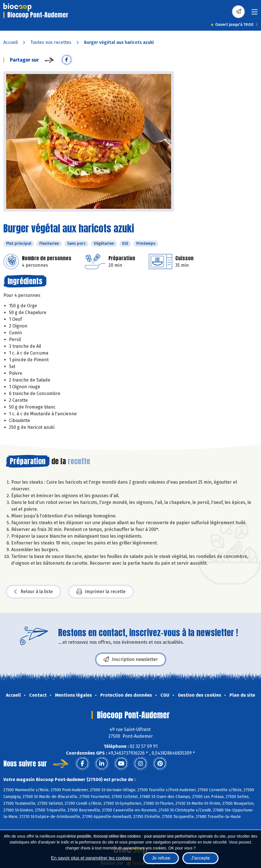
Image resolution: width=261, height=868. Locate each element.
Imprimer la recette (101, 592)
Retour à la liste (33, 592)
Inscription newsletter (131, 660)
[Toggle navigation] (255, 14)
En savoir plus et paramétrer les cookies (91, 858)
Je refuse (161, 858)
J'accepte (200, 858)
